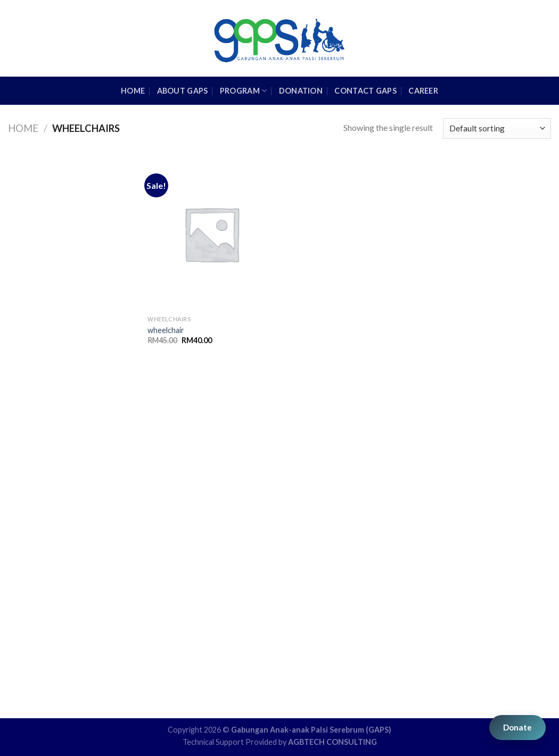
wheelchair (166, 330)
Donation (301, 91)
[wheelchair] (211, 234)
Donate (517, 727)
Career (423, 91)
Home (23, 128)
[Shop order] (497, 128)
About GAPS (183, 91)
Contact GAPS (365, 91)
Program (244, 91)
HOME (133, 91)
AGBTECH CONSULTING (332, 742)
